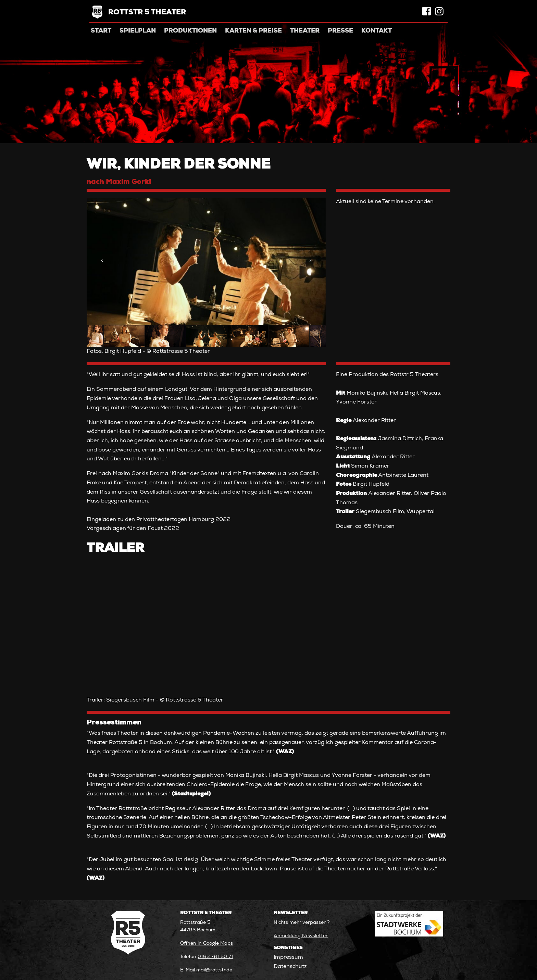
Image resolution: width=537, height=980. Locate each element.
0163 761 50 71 (215, 957)
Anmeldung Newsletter (301, 936)
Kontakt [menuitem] (377, 31)
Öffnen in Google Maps (207, 944)
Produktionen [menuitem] (190, 31)
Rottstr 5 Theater (147, 13)
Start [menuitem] (101, 31)
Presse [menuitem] (340, 31)
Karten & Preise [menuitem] (253, 31)
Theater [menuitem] (305, 31)
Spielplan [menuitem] (138, 31)
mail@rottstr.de (214, 970)
